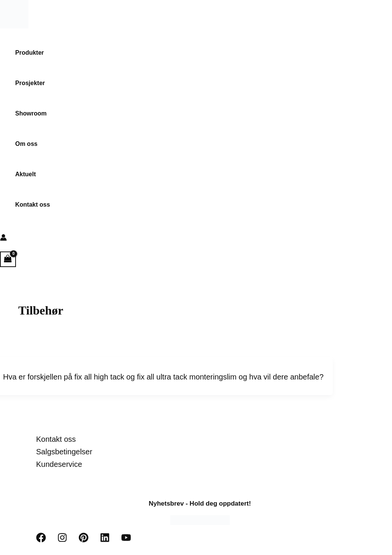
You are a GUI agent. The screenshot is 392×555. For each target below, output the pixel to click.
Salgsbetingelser (64, 452)
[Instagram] (62, 540)
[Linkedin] (105, 540)
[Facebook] (41, 540)
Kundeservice (59, 464)
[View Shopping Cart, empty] (8, 259)
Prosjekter (30, 83)
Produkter (30, 53)
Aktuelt (25, 174)
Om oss (26, 144)
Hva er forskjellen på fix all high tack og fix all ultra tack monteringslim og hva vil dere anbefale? (163, 377)
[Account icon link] (3, 239)
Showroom (31, 113)
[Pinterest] (84, 540)
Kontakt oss (33, 205)
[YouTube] (126, 540)
